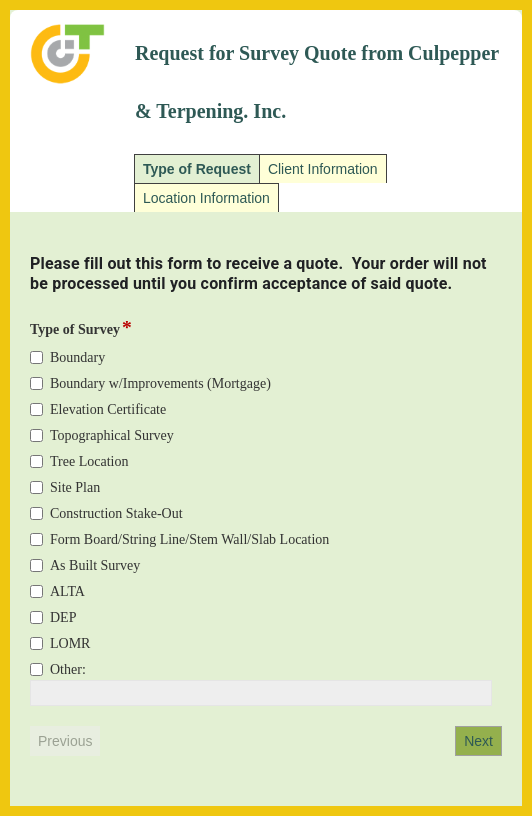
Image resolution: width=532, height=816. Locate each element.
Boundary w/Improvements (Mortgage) (160, 383)
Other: (68, 669)
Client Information (323, 169)
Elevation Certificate (108, 409)
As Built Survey (95, 565)
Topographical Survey (112, 435)
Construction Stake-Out (116, 513)
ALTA (67, 591)
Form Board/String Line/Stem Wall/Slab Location (189, 539)
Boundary (77, 357)
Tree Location (89, 461)
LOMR (70, 643)
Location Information (206, 198)
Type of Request (197, 169)
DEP (63, 617)
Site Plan (75, 487)
